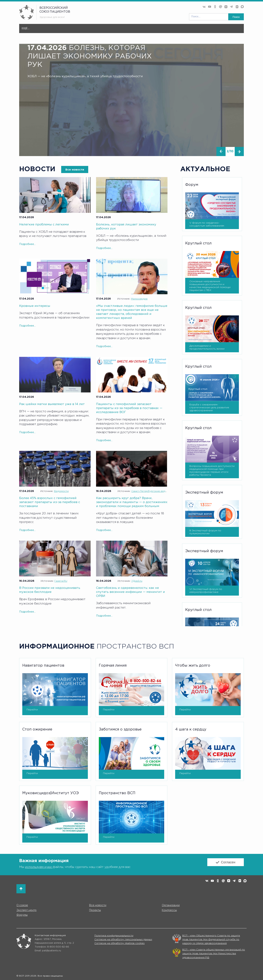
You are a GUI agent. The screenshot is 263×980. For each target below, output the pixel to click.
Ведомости (61, 491)
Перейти (32, 709)
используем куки (39, 867)
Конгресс (167, 30)
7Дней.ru (137, 581)
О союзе (46, 30)
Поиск (236, 17)
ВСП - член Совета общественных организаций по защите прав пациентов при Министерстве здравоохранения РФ (214, 954)
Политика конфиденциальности (114, 936)
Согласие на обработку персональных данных (123, 940)
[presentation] (220, 151)
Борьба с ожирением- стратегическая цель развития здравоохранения (209, 407)
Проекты (147, 30)
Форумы (187, 30)
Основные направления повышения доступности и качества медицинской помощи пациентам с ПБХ (210, 286)
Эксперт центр (122, 30)
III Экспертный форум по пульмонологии (205, 532)
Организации (94, 30)
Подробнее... (27, 244)
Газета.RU (61, 581)
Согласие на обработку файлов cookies (120, 944)
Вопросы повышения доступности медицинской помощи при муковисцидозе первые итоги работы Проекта (212, 470)
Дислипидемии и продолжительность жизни (207, 347)
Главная (28, 28)
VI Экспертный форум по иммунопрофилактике (206, 590)
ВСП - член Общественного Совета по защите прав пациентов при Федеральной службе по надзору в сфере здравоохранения (211, 940)
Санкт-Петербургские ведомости (153, 491)
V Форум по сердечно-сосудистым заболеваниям (207, 224)
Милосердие (139, 299)
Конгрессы (169, 910)
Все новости (68, 28)
